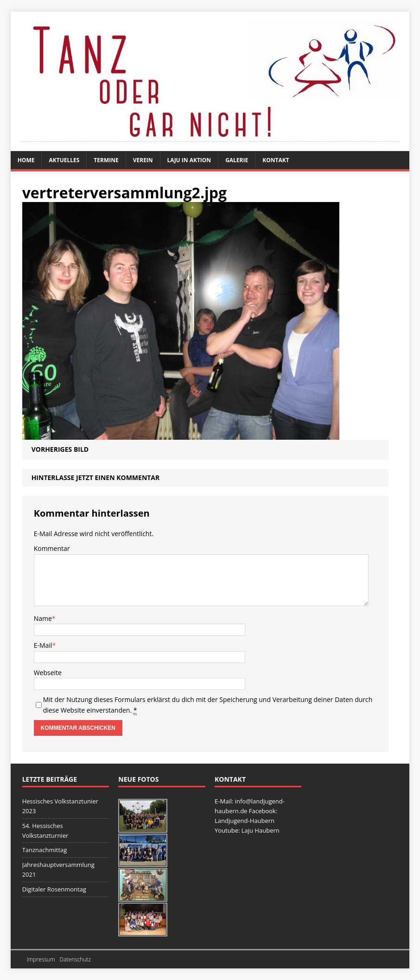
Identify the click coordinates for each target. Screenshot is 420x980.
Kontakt (276, 160)
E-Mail (43, 645)
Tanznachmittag (45, 850)
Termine (106, 160)
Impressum (41, 959)
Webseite (48, 673)
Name (43, 618)
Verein (143, 160)
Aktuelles (64, 160)
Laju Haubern (261, 830)
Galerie (237, 160)
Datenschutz (76, 959)
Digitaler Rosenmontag (54, 889)
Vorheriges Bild (60, 449)
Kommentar (52, 548)
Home (26, 160)
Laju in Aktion (189, 160)
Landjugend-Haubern (245, 821)
